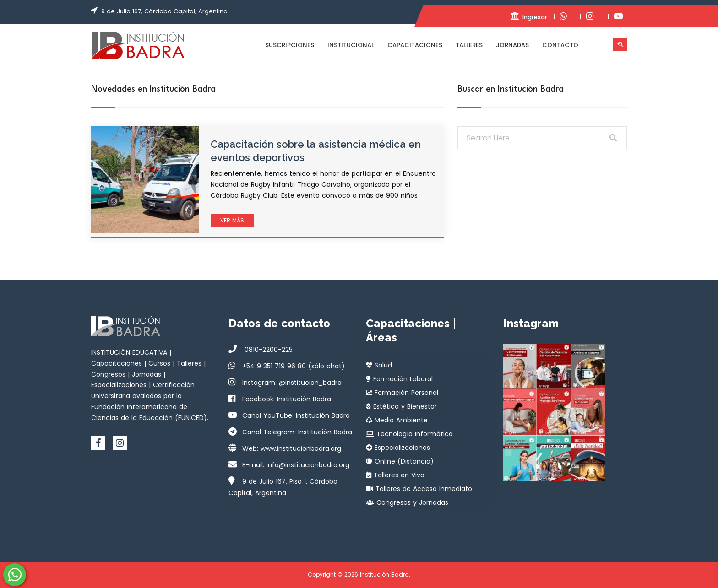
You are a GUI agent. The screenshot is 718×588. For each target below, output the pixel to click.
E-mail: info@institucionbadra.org (296, 465)
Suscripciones (290, 45)
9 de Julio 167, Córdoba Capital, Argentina (164, 11)
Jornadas (512, 45)
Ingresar (519, 16)
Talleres (469, 45)
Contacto (560, 45)
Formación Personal (402, 393)
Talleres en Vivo (395, 475)
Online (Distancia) (400, 461)
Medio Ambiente (397, 420)
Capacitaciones (415, 45)
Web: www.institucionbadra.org (292, 448)
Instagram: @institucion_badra (292, 383)
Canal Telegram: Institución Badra (297, 432)
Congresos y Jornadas (407, 502)
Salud (379, 365)
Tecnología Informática (409, 434)
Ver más (232, 220)
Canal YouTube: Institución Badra (296, 415)
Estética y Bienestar (401, 406)
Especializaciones (398, 448)
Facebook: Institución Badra (287, 399)
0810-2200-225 (267, 350)
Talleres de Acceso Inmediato (419, 489)
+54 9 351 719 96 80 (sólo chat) (294, 366)
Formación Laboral (399, 379)
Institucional (351, 45)
